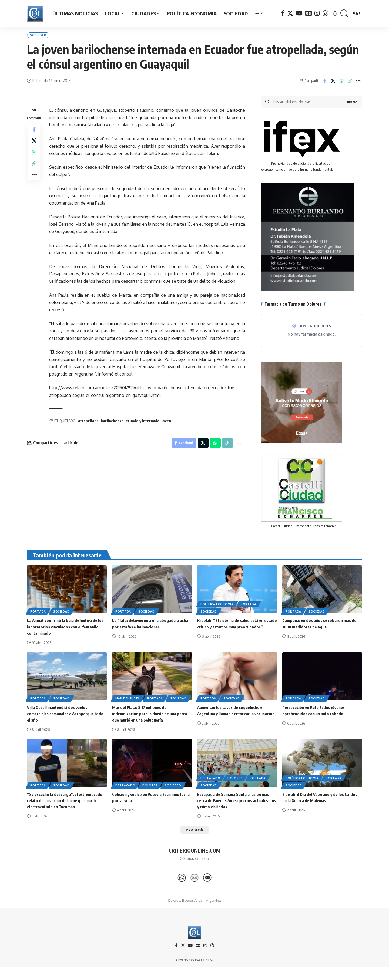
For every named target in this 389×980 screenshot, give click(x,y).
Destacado (125, 790)
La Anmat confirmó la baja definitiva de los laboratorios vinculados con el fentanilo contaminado (64, 631)
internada (151, 424)
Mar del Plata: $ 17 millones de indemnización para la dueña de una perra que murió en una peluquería (152, 718)
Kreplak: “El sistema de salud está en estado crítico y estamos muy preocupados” (233, 631)
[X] (290, 13)
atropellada (88, 424)
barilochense (112, 424)
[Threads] (325, 13)
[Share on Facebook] (325, 84)
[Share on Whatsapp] (341, 84)
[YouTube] (299, 13)
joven (166, 424)
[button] (344, 14)
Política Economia (217, 609)
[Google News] (308, 13)
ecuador (133, 424)
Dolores (150, 790)
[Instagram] (317, 13)
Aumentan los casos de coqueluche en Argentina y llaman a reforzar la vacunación (233, 718)
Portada (38, 616)
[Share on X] (333, 84)
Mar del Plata (128, 703)
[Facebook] (283, 13)
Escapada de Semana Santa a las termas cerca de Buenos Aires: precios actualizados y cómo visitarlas (235, 805)
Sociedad (42, 36)
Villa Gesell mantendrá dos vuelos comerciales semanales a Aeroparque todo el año (63, 718)
